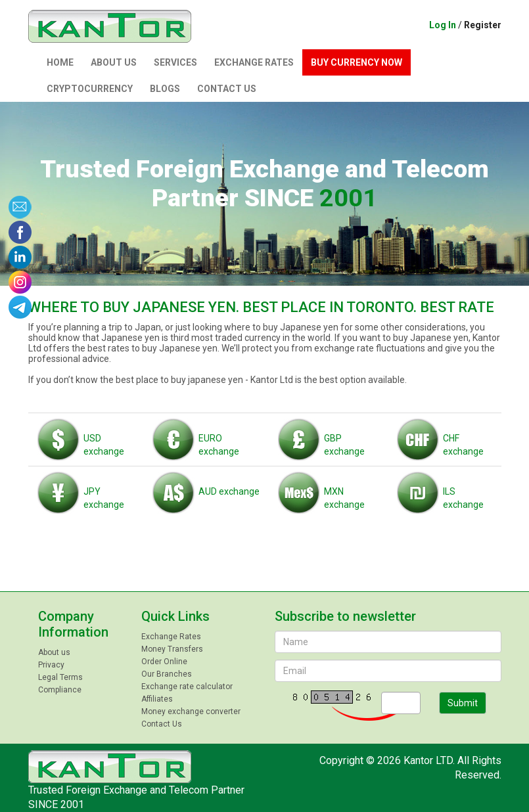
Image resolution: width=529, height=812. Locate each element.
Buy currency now (356, 62)
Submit (463, 703)
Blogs (165, 89)
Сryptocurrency (90, 89)
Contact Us (227, 89)
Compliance (60, 690)
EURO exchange (196, 438)
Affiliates (157, 699)
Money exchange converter (191, 711)
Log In (443, 25)
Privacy (51, 665)
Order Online (164, 662)
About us (114, 62)
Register (483, 25)
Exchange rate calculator (187, 687)
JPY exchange (81, 491)
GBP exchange (321, 438)
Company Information (73, 624)
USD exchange (81, 438)
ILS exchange (440, 491)
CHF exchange (440, 438)
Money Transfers (172, 649)
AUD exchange (206, 485)
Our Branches (167, 674)
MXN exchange (321, 491)
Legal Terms (60, 677)
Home (60, 62)
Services (175, 62)
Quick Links (175, 616)
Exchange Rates (254, 62)
